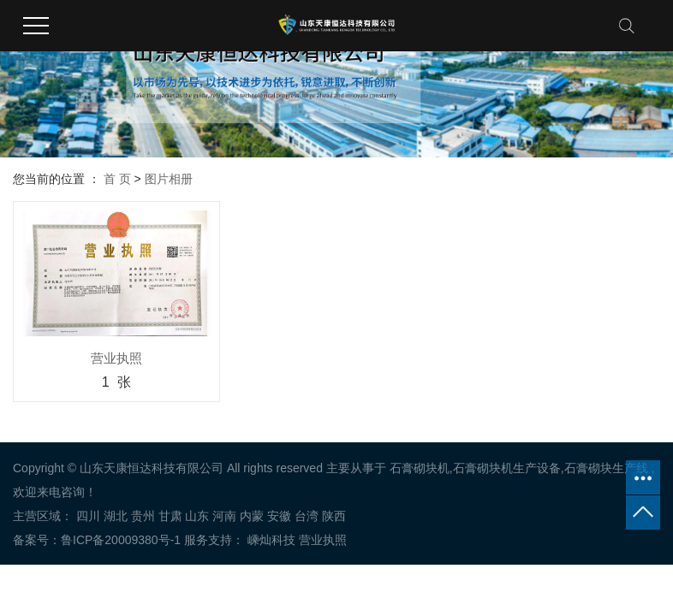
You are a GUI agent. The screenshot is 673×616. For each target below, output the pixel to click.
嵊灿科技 (270, 540)
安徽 (279, 516)
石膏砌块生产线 (606, 468)
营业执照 (323, 540)
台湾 (307, 516)
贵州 (143, 516)
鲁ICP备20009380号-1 (121, 540)
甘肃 (170, 516)
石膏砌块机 (420, 468)
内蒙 (252, 516)
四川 (88, 516)
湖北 (116, 516)
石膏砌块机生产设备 (507, 468)
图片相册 (169, 179)
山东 (197, 516)
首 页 (117, 179)
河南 (224, 516)
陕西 (334, 516)
